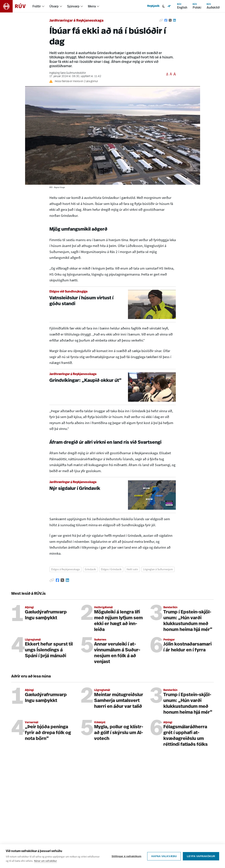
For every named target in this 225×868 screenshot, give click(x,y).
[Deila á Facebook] (166, 20)
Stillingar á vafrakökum (127, 857)
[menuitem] (39, 6)
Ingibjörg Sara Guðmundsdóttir (68, 73)
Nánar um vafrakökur (46, 861)
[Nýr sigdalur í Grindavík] (113, 495)
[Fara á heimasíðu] (16, 6)
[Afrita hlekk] (161, 20)
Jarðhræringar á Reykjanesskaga (76, 21)
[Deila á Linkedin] (174, 20)
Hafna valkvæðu (164, 857)
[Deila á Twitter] (170, 20)
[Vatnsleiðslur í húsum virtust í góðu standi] (113, 304)
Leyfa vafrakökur (201, 857)
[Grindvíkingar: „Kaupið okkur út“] (113, 387)
